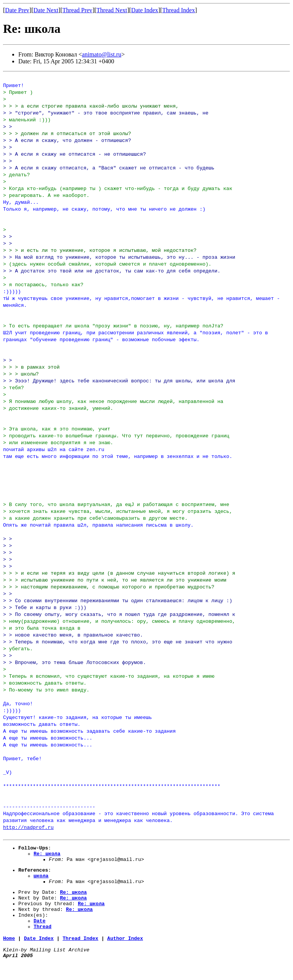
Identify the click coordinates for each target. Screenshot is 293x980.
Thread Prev (77, 10)
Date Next (46, 10)
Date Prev (17, 10)
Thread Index (179, 10)
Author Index (125, 953)
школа (41, 881)
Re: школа (47, 856)
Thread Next (112, 10)
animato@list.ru (102, 54)
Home (9, 953)
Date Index (145, 10)
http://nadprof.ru (28, 827)
